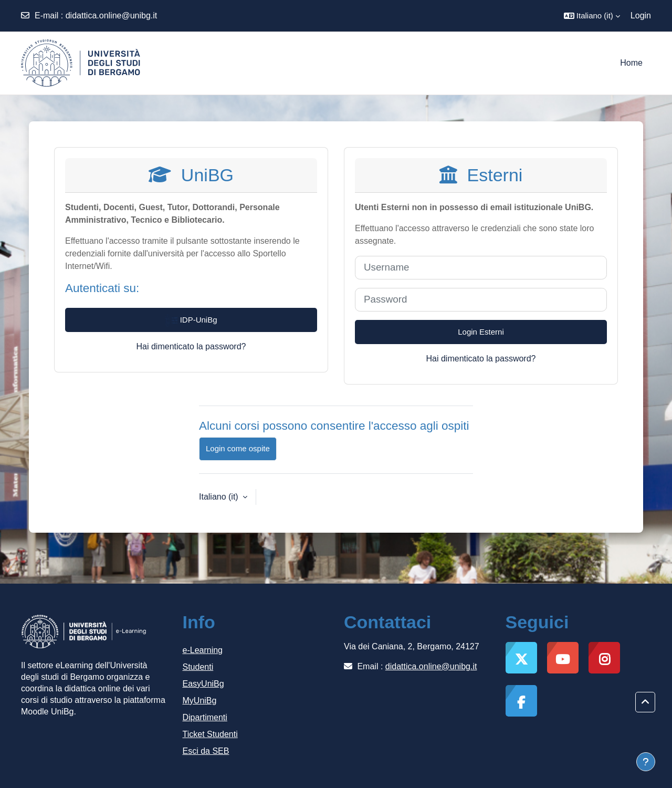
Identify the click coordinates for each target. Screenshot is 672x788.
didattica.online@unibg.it (112, 15)
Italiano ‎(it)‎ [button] (220, 497)
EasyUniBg (203, 684)
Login (641, 15)
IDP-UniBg (191, 320)
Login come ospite (238, 448)
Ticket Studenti (210, 734)
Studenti (198, 667)
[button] (592, 16)
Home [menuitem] (631, 63)
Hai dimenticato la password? (191, 346)
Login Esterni (481, 332)
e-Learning (203, 650)
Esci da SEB (206, 751)
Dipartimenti (205, 717)
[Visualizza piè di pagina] (646, 762)
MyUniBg (200, 701)
